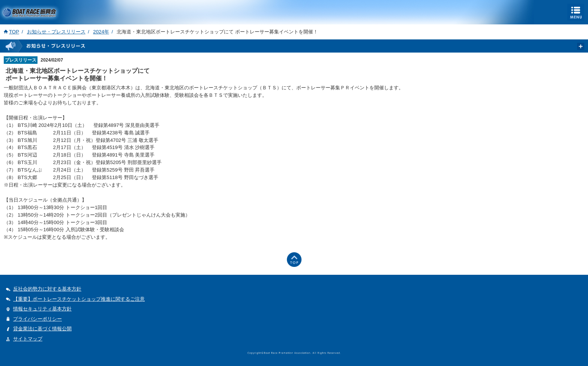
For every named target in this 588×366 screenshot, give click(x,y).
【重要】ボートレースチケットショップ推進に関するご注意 (79, 299)
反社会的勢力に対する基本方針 (47, 289)
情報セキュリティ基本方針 (42, 309)
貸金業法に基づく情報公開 (42, 329)
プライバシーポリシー (37, 319)
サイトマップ (28, 339)
